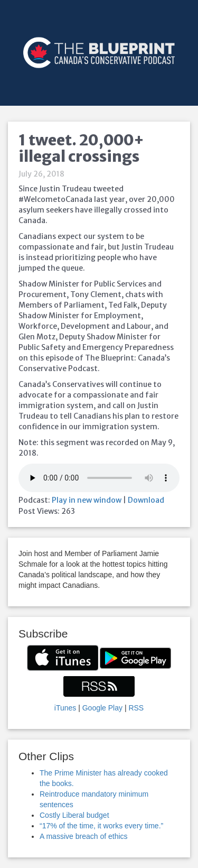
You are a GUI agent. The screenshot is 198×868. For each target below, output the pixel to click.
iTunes (65, 708)
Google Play (102, 708)
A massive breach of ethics (84, 836)
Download (146, 500)
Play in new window (87, 500)
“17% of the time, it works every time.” (101, 826)
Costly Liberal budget (74, 815)
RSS (136, 708)
